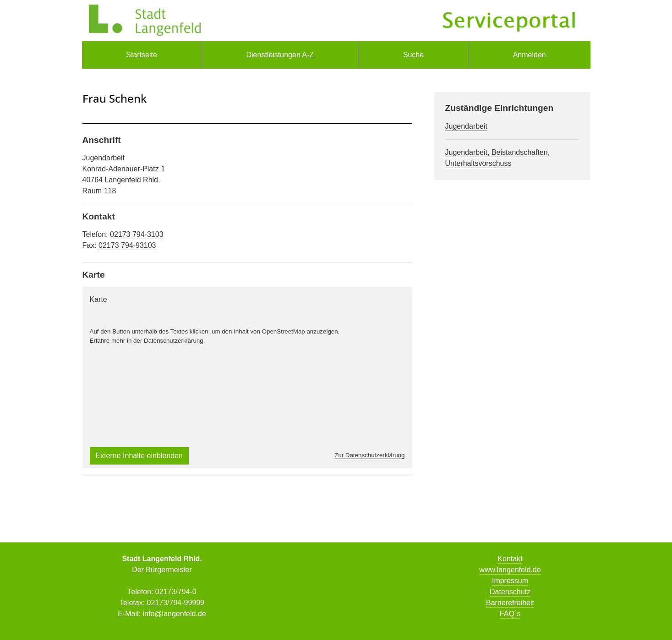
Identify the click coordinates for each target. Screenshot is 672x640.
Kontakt (510, 559)
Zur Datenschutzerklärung (369, 455)
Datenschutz (510, 592)
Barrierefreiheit (510, 603)
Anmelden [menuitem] (530, 55)
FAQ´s (510, 614)
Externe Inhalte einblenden (139, 456)
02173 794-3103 (137, 234)
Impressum (510, 581)
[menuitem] (142, 55)
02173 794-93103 (127, 245)
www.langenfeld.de (510, 570)
